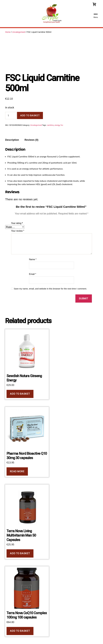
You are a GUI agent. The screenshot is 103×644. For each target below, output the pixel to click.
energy (57, 125)
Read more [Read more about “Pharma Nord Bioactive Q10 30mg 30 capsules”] (17, 471)
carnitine (50, 125)
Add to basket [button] (20, 394)
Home (8, 32)
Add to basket (30, 115)
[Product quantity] (11, 116)
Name (33, 259)
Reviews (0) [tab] (31, 140)
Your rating (17, 223)
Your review (18, 231)
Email (33, 274)
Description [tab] (12, 140)
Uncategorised (19, 32)
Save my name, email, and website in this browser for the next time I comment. (50, 289)
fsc (62, 125)
